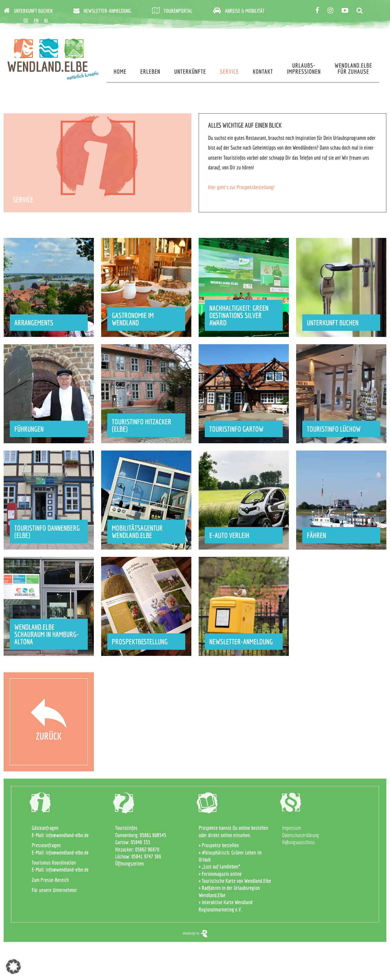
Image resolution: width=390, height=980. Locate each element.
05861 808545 (153, 835)
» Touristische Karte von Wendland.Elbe (235, 881)
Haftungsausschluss (298, 842)
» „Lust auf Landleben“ (219, 867)
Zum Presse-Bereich (50, 880)
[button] (13, 967)
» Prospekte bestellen (219, 845)
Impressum (292, 828)
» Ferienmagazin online (220, 874)
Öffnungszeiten (129, 863)
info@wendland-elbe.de (67, 835)
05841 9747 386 (146, 856)
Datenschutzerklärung (301, 835)
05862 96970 (147, 849)
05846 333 (140, 842)
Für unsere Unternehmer (54, 890)
